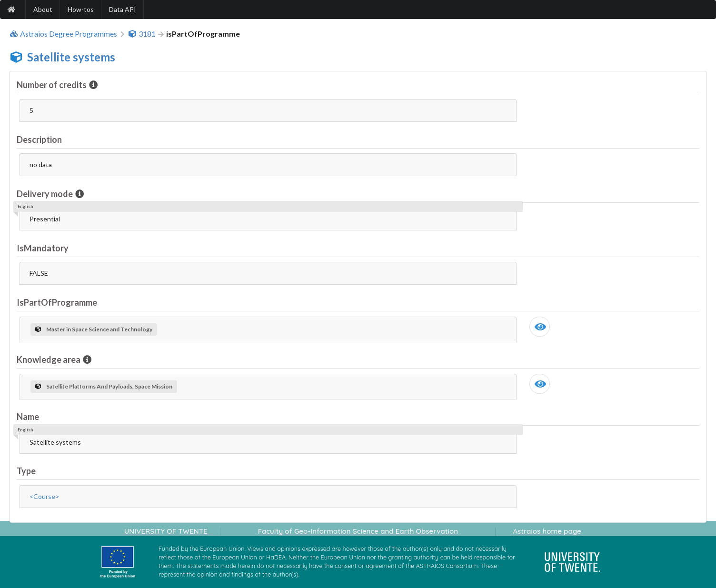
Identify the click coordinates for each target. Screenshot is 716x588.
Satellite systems (71, 57)
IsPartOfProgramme (57, 302)
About (43, 9)
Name (28, 417)
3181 (142, 34)
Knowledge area (49, 359)
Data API (123, 9)
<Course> (45, 496)
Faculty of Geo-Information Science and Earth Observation (358, 531)
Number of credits (52, 85)
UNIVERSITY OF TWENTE (166, 531)
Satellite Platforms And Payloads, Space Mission (104, 386)
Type (26, 471)
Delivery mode (45, 194)
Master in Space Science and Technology (94, 329)
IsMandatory (43, 248)
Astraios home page (547, 531)
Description (39, 140)
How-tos (81, 9)
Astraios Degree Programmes (63, 34)
